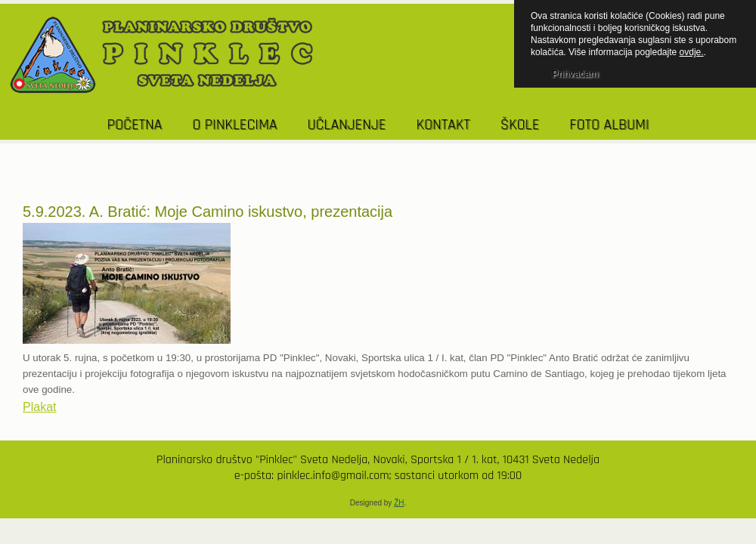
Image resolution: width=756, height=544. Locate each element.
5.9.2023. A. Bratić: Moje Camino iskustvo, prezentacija (208, 212)
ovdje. (692, 52)
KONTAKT (443, 125)
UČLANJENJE (346, 125)
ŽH (399, 503)
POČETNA (135, 125)
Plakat (39, 407)
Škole (520, 125)
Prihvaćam (575, 74)
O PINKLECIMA (234, 125)
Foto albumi (609, 125)
